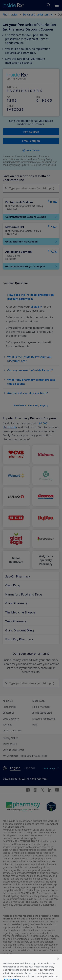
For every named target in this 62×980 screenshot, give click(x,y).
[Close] (58, 964)
